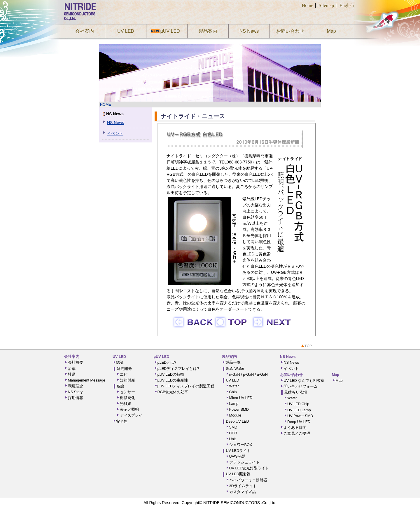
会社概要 (76, 363)
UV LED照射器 (238, 474)
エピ (124, 375)
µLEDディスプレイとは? (178, 369)
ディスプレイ (131, 415)
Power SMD (239, 410)
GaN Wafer (235, 369)
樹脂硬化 (127, 398)
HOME (106, 105)
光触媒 (126, 404)
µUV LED (169, 31)
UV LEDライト (238, 451)
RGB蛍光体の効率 (173, 392)
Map (331, 31)
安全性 (122, 422)
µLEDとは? (167, 363)
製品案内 (208, 31)
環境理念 (76, 386)
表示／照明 (129, 410)
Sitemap (326, 5)
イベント (115, 133)
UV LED (126, 31)
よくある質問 (295, 428)
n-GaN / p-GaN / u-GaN (249, 375)
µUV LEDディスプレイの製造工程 (186, 386)
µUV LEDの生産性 (173, 380)
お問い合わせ (290, 31)
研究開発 (124, 369)
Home (308, 5)
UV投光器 (238, 457)
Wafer (234, 386)
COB (233, 433)
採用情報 (76, 398)
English (347, 5)
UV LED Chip (298, 404)
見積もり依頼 (295, 392)
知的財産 (127, 380)
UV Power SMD (300, 416)
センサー (127, 392)
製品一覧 (233, 363)
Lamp (234, 404)
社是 (72, 375)
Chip (233, 392)
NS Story (75, 392)
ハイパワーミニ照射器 (248, 480)
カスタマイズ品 (243, 492)
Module (235, 415)
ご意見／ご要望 (297, 433)
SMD (233, 427)
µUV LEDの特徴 (171, 375)
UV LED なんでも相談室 (304, 381)
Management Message (87, 380)
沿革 (72, 369)
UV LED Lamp (299, 410)
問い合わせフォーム (301, 386)
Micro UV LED (241, 398)
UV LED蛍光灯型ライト (249, 468)
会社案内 (85, 31)
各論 (120, 386)
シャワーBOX (241, 445)
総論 (120, 363)
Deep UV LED (237, 422)
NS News (249, 31)
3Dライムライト (243, 486)
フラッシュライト (244, 462)
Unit (232, 439)
